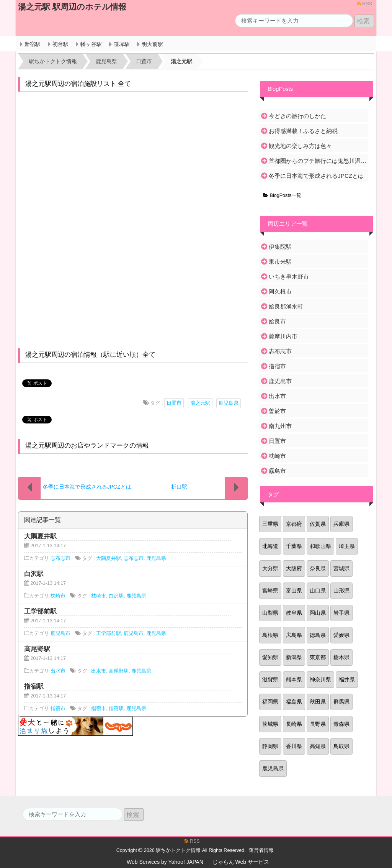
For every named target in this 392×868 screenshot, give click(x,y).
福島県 (294, 702)
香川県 (294, 746)
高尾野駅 (119, 671)
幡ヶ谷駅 (91, 44)
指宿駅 (116, 709)
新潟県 (294, 657)
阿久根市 (280, 291)
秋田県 (318, 702)
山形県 (341, 591)
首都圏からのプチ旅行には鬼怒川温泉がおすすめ (318, 161)
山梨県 (270, 613)
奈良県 (318, 568)
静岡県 (270, 746)
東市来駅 (280, 262)
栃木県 (341, 657)
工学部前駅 (109, 633)
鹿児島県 (229, 403)
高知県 (318, 746)
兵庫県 (341, 524)
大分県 (270, 568)
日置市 (174, 403)
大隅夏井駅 (109, 558)
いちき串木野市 (289, 276)
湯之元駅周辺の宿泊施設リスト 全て (78, 84)
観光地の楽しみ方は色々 (300, 146)
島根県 (270, 635)
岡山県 (318, 613)
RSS (365, 4)
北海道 (270, 546)
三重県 (270, 524)
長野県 (318, 724)
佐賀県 (318, 524)
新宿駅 (33, 44)
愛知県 (270, 657)
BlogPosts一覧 (282, 195)
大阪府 (294, 568)
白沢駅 (116, 596)
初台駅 (60, 44)
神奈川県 (320, 679)
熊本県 (294, 679)
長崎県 (294, 724)
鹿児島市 (60, 633)
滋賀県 (270, 679)
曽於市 (277, 411)
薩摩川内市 (283, 336)
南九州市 (280, 426)
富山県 (294, 591)
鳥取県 (341, 746)
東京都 (318, 657)
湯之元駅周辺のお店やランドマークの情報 (87, 445)
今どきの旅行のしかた (297, 116)
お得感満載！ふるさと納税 (303, 131)
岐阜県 (294, 613)
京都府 (294, 524)
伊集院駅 (280, 247)
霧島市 (277, 471)
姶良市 (277, 321)
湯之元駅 (200, 403)
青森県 (341, 724)
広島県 (294, 635)
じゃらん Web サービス (241, 862)
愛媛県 (341, 635)
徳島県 (318, 635)
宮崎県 (270, 591)
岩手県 (341, 613)
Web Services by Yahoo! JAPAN (165, 862)
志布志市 (60, 558)
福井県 (347, 679)
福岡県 (270, 702)
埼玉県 (347, 546)
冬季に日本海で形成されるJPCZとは (316, 176)
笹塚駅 (122, 44)
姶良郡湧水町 (286, 306)
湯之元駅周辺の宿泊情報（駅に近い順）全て (90, 355)
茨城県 (270, 724)
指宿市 (58, 709)
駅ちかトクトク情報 (178, 850)
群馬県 (341, 702)
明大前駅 (152, 44)
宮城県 (341, 568)
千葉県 (294, 546)
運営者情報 (261, 850)
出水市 (58, 671)
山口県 (318, 591)
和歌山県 (320, 546)
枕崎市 (58, 596)
